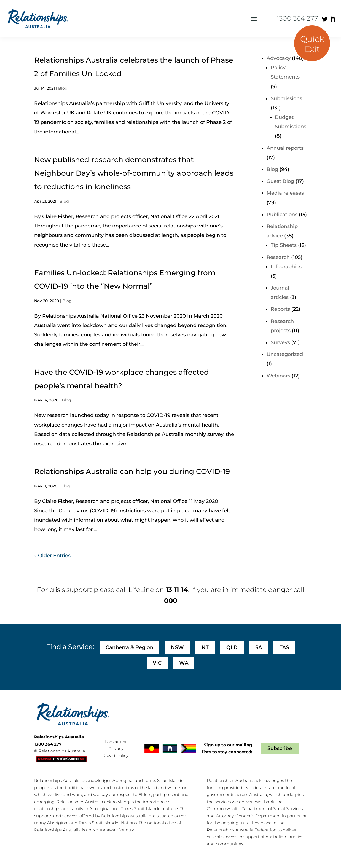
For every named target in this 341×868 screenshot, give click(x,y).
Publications (282, 215)
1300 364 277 (297, 18)
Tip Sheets (284, 245)
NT (205, 647)
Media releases (285, 193)
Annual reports (285, 148)
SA (259, 647)
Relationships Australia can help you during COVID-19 (132, 471)
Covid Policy (116, 755)
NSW (177, 647)
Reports (280, 309)
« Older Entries (52, 556)
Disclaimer (116, 741)
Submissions (286, 98)
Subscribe (280, 748)
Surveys (280, 342)
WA (184, 663)
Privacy (116, 748)
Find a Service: (70, 647)
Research (278, 257)
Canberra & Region (129, 647)
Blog (63, 88)
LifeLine (141, 590)
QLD (232, 647)
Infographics (286, 267)
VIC (157, 663)
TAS (284, 647)
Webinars (278, 376)
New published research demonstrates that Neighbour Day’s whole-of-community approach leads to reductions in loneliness (134, 173)
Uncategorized (285, 354)
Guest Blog (280, 181)
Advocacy (279, 58)
